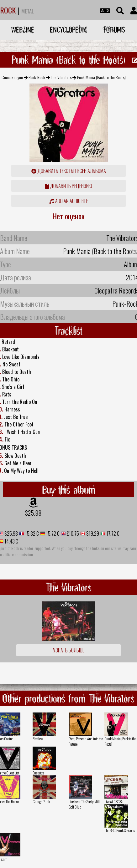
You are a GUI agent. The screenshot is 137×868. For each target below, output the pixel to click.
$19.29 (92, 534)
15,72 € (52, 534)
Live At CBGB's (114, 802)
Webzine (23, 30)
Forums (114, 30)
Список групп (12, 77)
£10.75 (72, 534)
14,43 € (11, 541)
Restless (38, 739)
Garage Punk (41, 802)
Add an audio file (69, 201)
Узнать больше (69, 650)
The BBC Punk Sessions (120, 830)
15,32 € (32, 534)
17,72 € (112, 534)
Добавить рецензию (69, 186)
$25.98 (33, 513)
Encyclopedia (68, 30)
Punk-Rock (37, 77)
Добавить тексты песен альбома (69, 171)
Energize (38, 773)
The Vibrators (61, 77)
